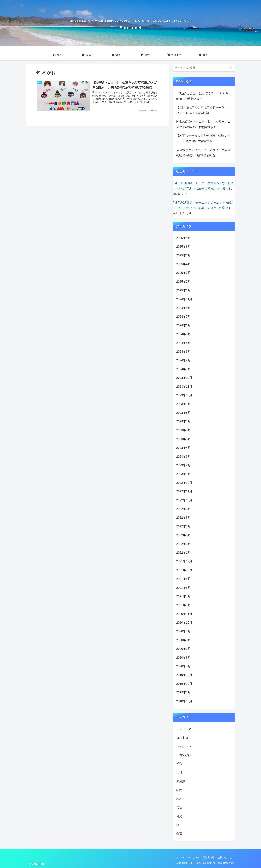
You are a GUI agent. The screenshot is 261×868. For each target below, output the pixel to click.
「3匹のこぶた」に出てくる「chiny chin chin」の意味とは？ (203, 96)
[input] (204, 68)
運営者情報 (209, 857)
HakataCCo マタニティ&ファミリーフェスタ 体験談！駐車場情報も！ (203, 124)
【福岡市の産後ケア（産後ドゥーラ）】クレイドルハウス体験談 (203, 110)
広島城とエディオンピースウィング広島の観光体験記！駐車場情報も (203, 153)
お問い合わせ (225, 857)
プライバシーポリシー (188, 857)
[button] (231, 68)
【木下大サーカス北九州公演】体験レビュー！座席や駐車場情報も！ (203, 138)
